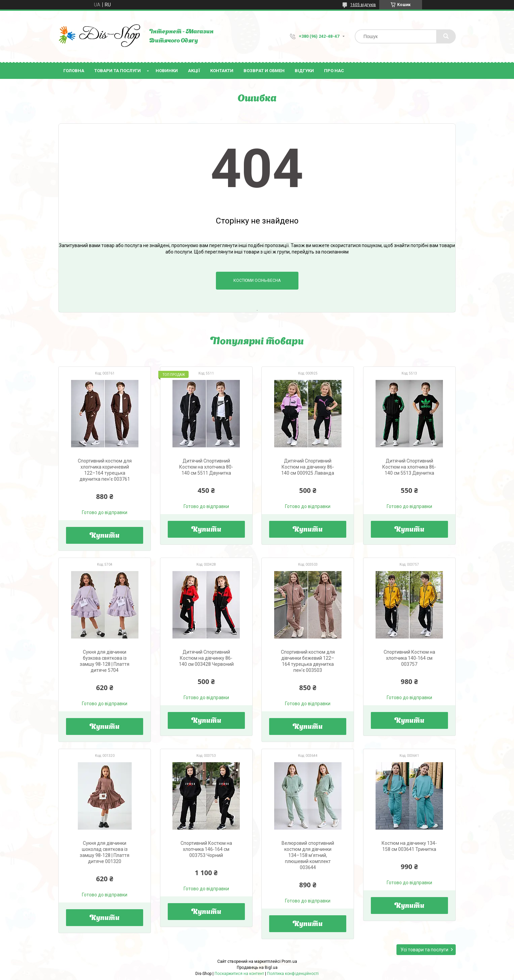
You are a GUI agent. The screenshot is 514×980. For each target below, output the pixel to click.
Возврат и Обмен (264, 71)
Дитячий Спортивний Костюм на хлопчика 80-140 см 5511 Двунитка (206, 467)
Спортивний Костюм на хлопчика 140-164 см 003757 (409, 658)
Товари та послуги (118, 71)
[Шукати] (446, 36)
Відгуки (304, 71)
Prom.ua (289, 961)
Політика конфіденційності (293, 974)
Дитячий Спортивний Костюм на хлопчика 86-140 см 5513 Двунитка (409, 467)
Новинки (167, 71)
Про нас (334, 71)
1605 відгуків (363, 5)
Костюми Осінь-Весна (257, 280)
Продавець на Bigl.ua (257, 968)
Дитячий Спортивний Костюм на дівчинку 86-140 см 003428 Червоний (206, 658)
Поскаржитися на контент (239, 974)
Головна (74, 71)
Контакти (222, 71)
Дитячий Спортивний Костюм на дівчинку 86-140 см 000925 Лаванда (308, 467)
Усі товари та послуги (424, 950)
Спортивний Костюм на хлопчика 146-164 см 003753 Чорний (206, 849)
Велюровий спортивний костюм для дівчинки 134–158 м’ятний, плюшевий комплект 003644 (308, 855)
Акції (194, 71)
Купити (105, 536)
